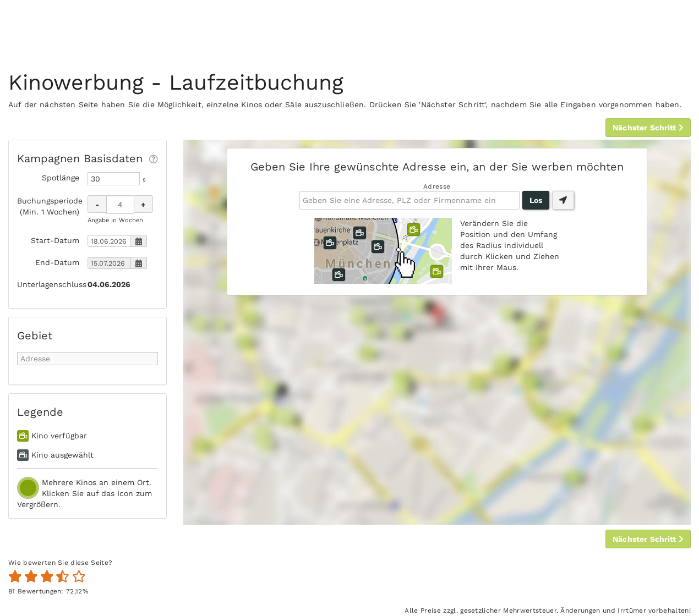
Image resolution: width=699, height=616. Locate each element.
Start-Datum (55, 240)
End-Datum (57, 262)
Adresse (437, 186)
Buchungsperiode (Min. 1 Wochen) (48, 206)
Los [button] (536, 200)
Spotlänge (61, 178)
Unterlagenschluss (48, 284)
